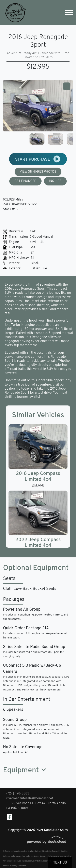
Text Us (60, 862)
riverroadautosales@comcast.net (30, 799)
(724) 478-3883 (18, 794)
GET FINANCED (25, 181)
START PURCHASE (38, 159)
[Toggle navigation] (69, 13)
